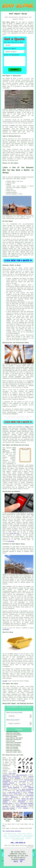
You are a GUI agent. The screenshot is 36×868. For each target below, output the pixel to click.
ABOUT (22, 11)
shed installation (22, 775)
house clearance (21, 806)
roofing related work (10, 482)
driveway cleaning (8, 783)
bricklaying (30, 795)
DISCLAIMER (31, 11)
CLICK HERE (6, 629)
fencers (18, 805)
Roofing (5, 139)
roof (25, 112)
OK (21, 861)
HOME (15, 11)
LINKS (18, 11)
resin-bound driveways (27, 803)
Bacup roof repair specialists (9, 449)
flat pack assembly (9, 808)
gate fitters (22, 800)
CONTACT (26, 11)
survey (15, 120)
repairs (29, 226)
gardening (18, 778)
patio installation (28, 789)
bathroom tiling (7, 803)
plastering (6, 786)
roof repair (17, 179)
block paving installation (11, 777)
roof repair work (11, 127)
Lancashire (30, 482)
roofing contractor (16, 271)
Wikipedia (11, 541)
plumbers (5, 802)
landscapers (14, 797)
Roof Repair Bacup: (9, 22)
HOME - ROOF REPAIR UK (18, 843)
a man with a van (14, 792)
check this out (14, 533)
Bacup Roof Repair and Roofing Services (18, 703)
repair (25, 30)
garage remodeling (13, 788)
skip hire (23, 781)
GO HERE (5, 681)
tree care (23, 784)
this (32, 515)
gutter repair (18, 794)
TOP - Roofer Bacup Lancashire (12, 831)
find (7, 686)
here (23, 701)
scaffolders (21, 802)
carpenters (28, 786)
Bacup (27, 427)
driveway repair (8, 799)
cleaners (26, 808)
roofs (16, 160)
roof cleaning (7, 780)
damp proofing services (24, 791)
